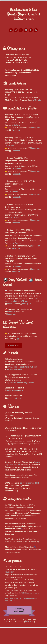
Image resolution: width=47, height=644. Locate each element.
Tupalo (15, 406)
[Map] (31, 30)
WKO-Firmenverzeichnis (30, 609)
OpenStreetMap (14, 399)
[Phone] (36, 30)
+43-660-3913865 (14, 385)
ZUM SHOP (14, 361)
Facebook (16, 146)
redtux (6, 638)
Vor (6, 56)
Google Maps (28, 399)
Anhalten (9, 56)
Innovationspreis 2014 (29, 499)
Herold (22, 406)
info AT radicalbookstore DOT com (22, 383)
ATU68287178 (10, 588)
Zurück (4, 56)
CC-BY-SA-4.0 (30, 638)
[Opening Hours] (11, 30)
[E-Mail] (26, 30)
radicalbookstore (15, 414)
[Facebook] (21, 30)
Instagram (36, 144)
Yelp (9, 406)
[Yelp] (16, 30)
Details (37, 116)
